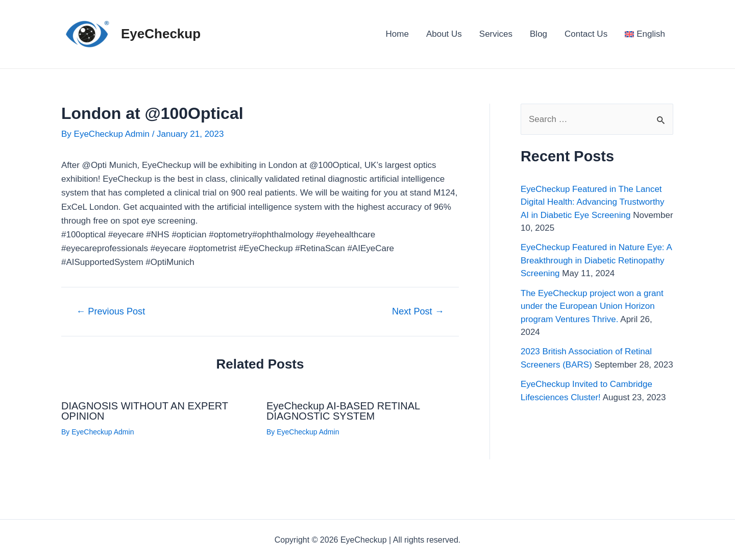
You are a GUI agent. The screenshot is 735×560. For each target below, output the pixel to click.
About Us (444, 34)
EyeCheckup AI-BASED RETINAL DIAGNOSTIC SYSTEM (343, 411)
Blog (538, 34)
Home (397, 34)
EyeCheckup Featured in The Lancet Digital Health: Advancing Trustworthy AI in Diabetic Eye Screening (593, 202)
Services (496, 34)
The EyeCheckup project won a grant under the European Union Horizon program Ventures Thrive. (592, 306)
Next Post (418, 311)
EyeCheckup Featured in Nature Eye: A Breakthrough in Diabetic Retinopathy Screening (596, 260)
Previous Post (111, 311)
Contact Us (586, 34)
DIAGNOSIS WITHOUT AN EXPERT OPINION (145, 411)
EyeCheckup (161, 34)
